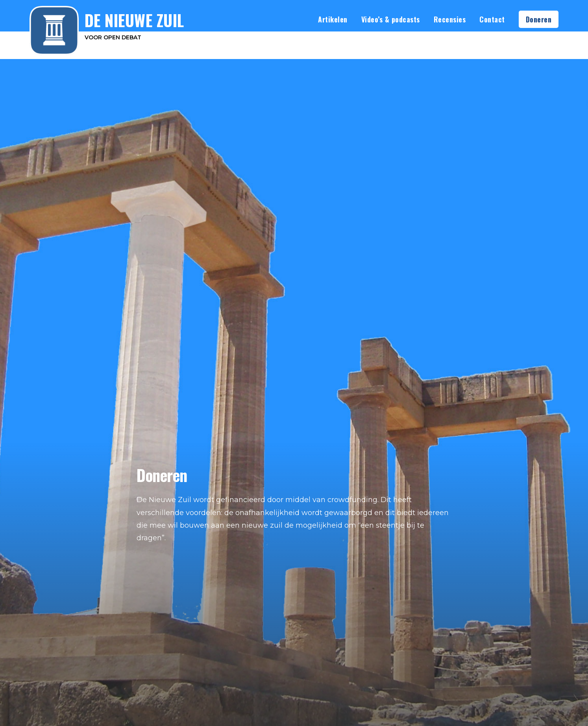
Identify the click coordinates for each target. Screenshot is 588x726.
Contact (492, 19)
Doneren (539, 19)
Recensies (450, 19)
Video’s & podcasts (391, 19)
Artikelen (333, 19)
